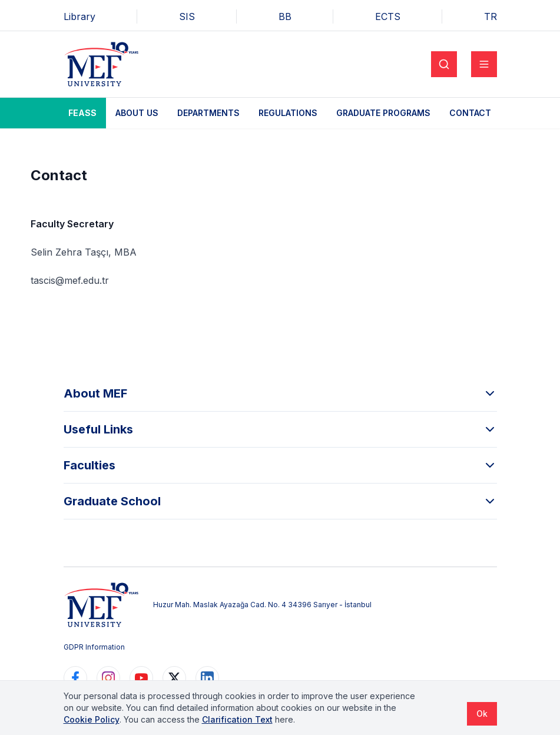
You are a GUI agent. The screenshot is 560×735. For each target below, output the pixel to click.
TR (491, 16)
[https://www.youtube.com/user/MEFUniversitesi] (141, 678)
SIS (187, 16)
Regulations (288, 113)
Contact (470, 113)
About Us (137, 113)
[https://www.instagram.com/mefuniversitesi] (108, 678)
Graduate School (280, 501)
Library (79, 16)
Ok (482, 714)
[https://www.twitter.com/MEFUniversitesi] (174, 678)
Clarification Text (237, 719)
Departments (208, 113)
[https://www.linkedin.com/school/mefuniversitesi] (207, 678)
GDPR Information (94, 647)
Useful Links (280, 429)
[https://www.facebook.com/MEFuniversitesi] (75, 678)
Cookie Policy (92, 719)
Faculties (280, 465)
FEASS (82, 113)
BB (285, 16)
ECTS (388, 16)
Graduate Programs (383, 113)
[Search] (444, 64)
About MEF (280, 393)
